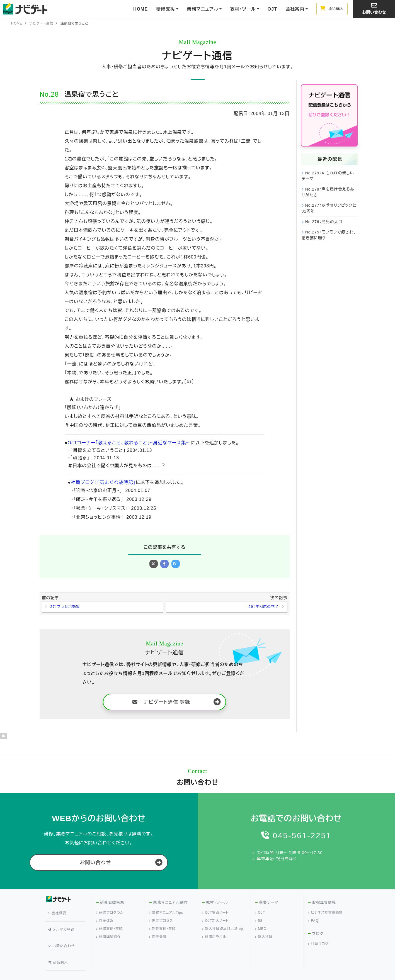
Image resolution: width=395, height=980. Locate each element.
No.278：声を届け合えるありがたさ (328, 192)
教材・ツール (217, 904)
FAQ (313, 922)
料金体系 (105, 922)
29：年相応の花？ (262, 607)
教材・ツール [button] (243, 9)
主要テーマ (269, 904)
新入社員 (264, 938)
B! (175, 564)
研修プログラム (110, 914)
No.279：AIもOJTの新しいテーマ (328, 176)
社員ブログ (318, 945)
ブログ (318, 935)
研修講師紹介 (109, 938)
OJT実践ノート (215, 914)
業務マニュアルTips (166, 914)
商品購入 (332, 9)
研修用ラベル (214, 938)
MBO (261, 930)
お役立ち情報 (324, 904)
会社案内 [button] (295, 9)
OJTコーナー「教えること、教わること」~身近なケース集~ (126, 443)
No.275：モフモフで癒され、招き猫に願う (329, 235)
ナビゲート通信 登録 (161, 703)
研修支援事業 (112, 904)
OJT (272, 9)
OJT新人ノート (215, 922)
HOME (140, 9)
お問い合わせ (374, 8)
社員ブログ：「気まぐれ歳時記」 (102, 482)
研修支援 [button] (166, 9)
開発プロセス (161, 922)
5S (259, 922)
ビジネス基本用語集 (325, 914)
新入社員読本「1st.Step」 (224, 930)
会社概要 (59, 912)
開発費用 (158, 938)
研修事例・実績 (110, 930)
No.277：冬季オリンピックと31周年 (329, 208)
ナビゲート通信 (41, 23)
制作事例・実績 (163, 930)
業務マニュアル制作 (170, 904)
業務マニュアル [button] (203, 9)
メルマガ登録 (62, 922)
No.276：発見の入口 (324, 222)
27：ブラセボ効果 (67, 607)
